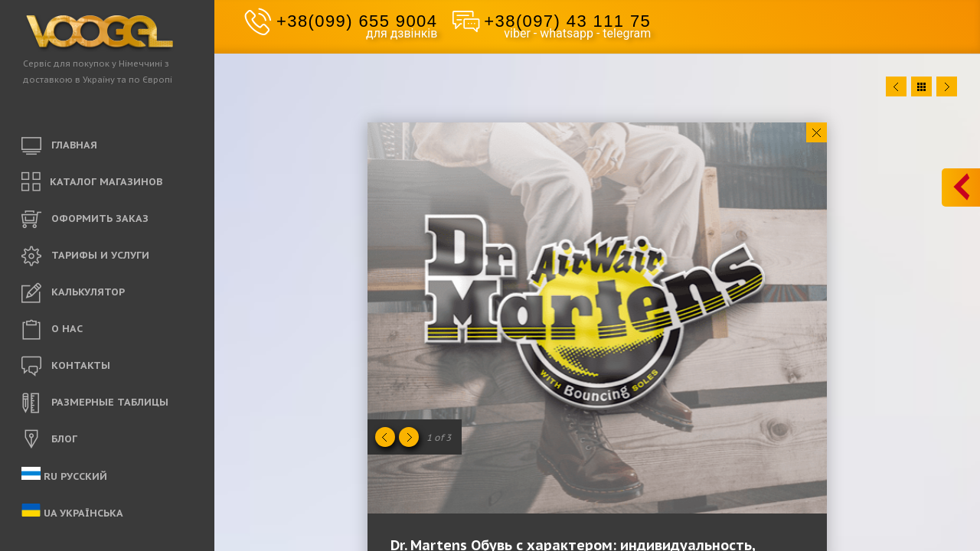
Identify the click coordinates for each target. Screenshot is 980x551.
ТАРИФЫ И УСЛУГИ (85, 256)
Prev (896, 86)
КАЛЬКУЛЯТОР (73, 293)
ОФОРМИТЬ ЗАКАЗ (85, 220)
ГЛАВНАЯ (59, 146)
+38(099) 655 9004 (357, 21)
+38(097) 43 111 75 (567, 21)
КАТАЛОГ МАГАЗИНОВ (92, 183)
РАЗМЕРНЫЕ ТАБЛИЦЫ (95, 403)
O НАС (52, 330)
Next (947, 86)
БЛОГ (49, 440)
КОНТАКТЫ (66, 367)
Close (817, 132)
